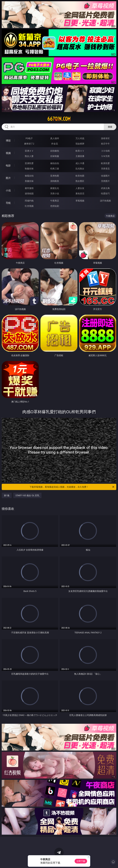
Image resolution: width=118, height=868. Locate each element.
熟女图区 (80, 181)
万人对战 (80, 138)
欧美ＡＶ (80, 151)
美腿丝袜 (29, 181)
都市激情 (29, 188)
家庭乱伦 (55, 188)
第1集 (7, 495)
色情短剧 (55, 206)
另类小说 (55, 193)
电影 (8, 165)
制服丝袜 (29, 169)
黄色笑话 (80, 193)
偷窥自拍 (29, 176)
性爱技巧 (105, 193)
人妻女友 (80, 188)
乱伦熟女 (80, 169)
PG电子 (29, 138)
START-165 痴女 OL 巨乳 (27, 495)
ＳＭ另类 (105, 156)
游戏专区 (105, 138)
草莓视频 (80, 201)
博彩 (8, 141)
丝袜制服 (55, 156)
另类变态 (105, 169)
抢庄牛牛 (105, 144)
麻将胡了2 (29, 144)
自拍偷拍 (55, 151)
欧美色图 (80, 176)
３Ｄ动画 (105, 151)
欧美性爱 (105, 163)
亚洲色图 (55, 176)
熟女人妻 (29, 156)
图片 (8, 178)
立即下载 (81, 861)
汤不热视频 (105, 201)
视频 (8, 153)
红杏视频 (29, 206)
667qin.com (59, 119)
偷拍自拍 (55, 163)
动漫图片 (105, 176)
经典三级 (55, 169)
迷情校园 (29, 193)
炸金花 (55, 144)
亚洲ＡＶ (29, 151)
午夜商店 (55, 201)
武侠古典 (105, 188)
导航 (8, 203)
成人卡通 (80, 163)
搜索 (110, 127)
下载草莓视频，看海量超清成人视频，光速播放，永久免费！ (72, 487)
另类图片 (105, 181)
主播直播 (80, 156)
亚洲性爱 (29, 163)
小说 (8, 190)
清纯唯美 (55, 181)
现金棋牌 (80, 144)
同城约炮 (29, 201)
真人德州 (55, 138)
